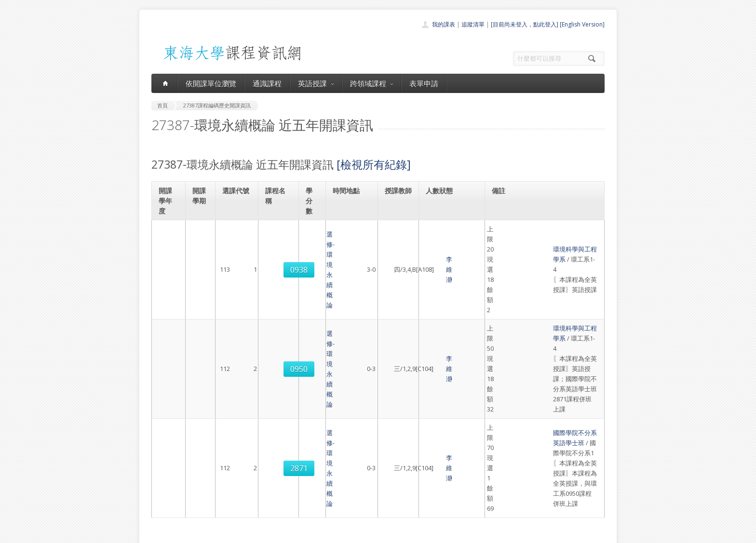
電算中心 (283, 533)
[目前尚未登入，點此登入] (525, 24)
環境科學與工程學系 (526, 234)
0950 (237, 283)
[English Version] (582, 24)
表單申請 (424, 83)
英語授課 (316, 83)
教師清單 (353, 506)
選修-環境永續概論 (279, 239)
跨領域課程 (371, 83)
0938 (237, 239)
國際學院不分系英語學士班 (535, 316)
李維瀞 (398, 239)
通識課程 (267, 83)
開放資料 (353, 496)
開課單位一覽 (359, 453)
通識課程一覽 (359, 464)
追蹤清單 (473, 24)
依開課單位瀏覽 (211, 83)
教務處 (313, 533)
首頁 (347, 443)
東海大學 (160, 533)
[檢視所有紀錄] (374, 164)
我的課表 (444, 24)
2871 (237, 337)
